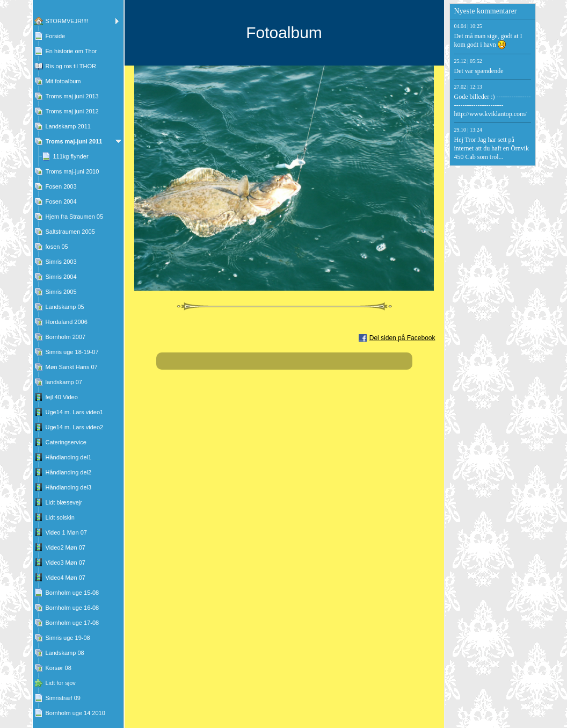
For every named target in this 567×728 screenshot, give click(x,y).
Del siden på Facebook (402, 338)
